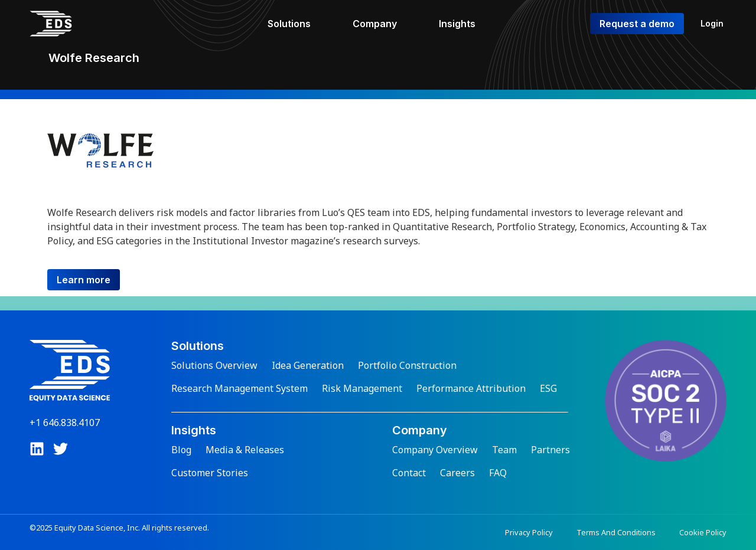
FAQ (498, 473)
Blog (181, 450)
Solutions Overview (214, 365)
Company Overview (435, 450)
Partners (550, 450)
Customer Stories (210, 473)
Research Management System (239, 388)
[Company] (382, 24)
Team (504, 450)
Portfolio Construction (407, 365)
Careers (457, 473)
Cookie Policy (703, 532)
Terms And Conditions (616, 532)
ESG (548, 388)
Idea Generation (308, 365)
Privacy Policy (529, 532)
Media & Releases (245, 450)
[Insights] (464, 24)
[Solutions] (296, 24)
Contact (409, 473)
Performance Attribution (471, 388)
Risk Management (362, 388)
